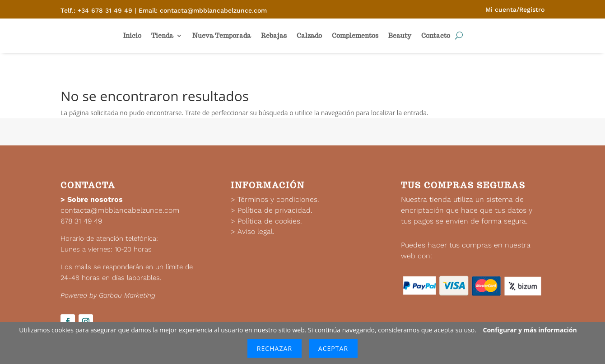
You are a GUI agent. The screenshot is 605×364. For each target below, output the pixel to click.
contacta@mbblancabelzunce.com (120, 210)
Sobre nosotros (95, 199)
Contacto (436, 36)
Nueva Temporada (222, 36)
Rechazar (275, 348)
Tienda (162, 36)
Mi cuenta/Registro (515, 9)
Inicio (132, 36)
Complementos (355, 36)
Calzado (309, 36)
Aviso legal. (256, 231)
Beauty (400, 36)
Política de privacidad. (275, 210)
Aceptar (333, 348)
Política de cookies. (270, 221)
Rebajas (274, 36)
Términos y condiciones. (278, 199)
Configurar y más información (530, 330)
